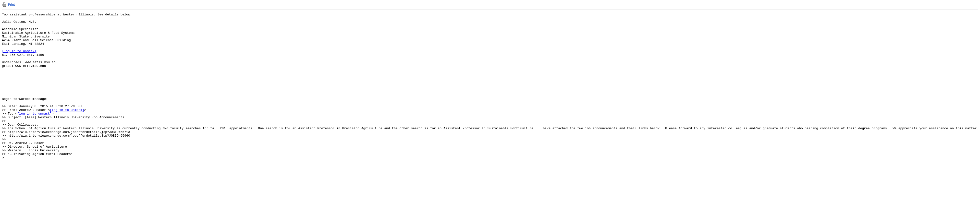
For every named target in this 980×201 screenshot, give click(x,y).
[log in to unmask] (19, 59)
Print (11, 5)
